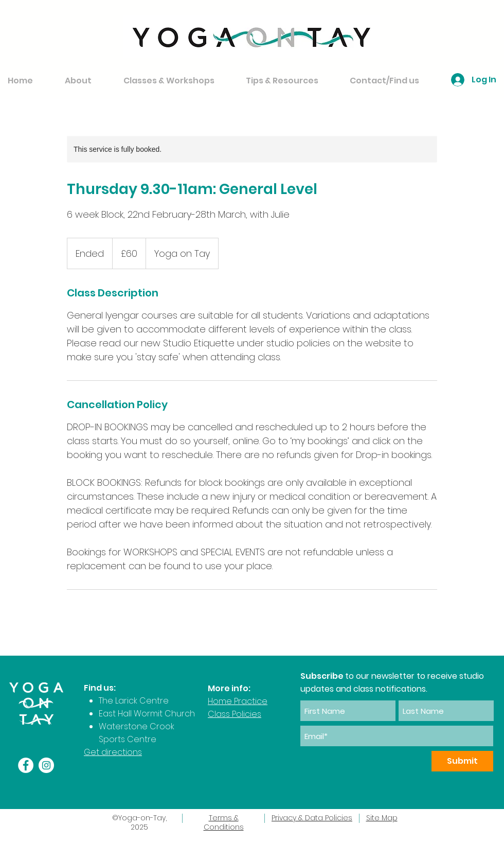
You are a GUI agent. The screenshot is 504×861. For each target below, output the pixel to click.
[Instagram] (46, 765)
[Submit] (462, 761)
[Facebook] (26, 765)
